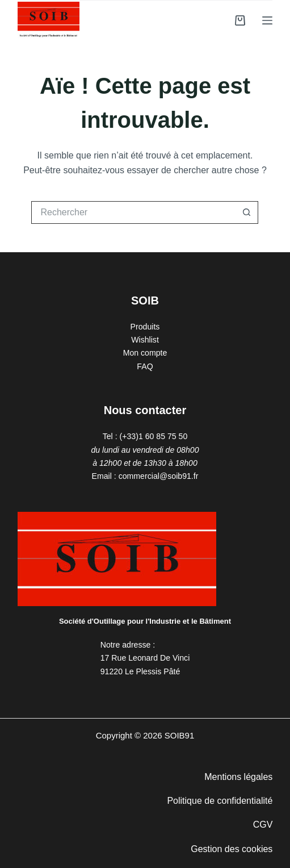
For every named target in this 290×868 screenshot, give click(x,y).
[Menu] (267, 20)
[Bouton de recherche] (247, 212)
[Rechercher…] (133, 212)
